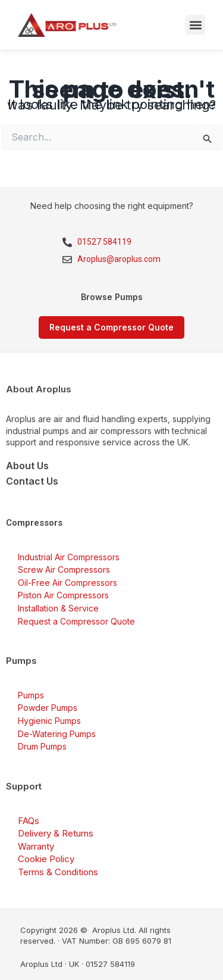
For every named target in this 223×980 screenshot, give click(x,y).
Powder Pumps (48, 708)
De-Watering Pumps (57, 734)
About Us (27, 466)
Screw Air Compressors (64, 569)
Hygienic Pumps (49, 721)
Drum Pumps (42, 746)
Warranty (36, 846)
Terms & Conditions (58, 872)
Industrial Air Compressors (69, 557)
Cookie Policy (46, 859)
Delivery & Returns (56, 833)
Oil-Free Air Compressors (67, 583)
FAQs (29, 821)
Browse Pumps (112, 297)
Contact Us (32, 481)
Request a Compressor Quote (76, 621)
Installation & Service (58, 608)
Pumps (31, 695)
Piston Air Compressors (63, 595)
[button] (195, 25)
